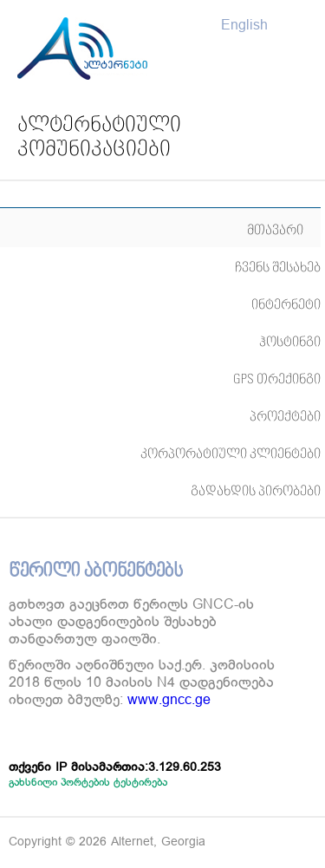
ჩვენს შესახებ (278, 268)
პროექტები (285, 417)
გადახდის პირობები (256, 491)
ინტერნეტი (286, 305)
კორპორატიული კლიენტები (231, 454)
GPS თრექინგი (277, 379)
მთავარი (275, 230)
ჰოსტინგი (290, 342)
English (244, 26)
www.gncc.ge (169, 700)
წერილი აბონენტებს (96, 572)
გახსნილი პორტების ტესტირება (88, 783)
